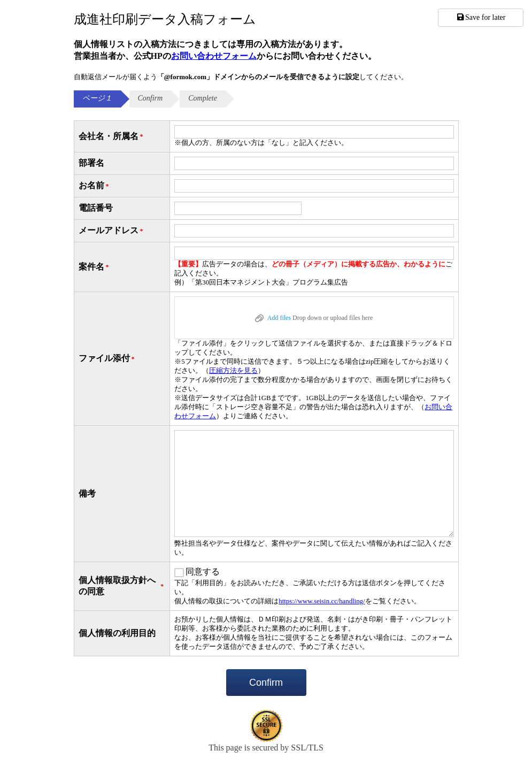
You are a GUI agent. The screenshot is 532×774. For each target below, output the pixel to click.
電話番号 (96, 208)
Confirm (266, 683)
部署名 (91, 163)
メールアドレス (112, 231)
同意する (203, 572)
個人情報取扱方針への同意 (122, 586)
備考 (87, 493)
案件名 (95, 267)
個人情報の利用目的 (117, 633)
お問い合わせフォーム (214, 56)
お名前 (95, 186)
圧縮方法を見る (233, 371)
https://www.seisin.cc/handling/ (322, 601)
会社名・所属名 (112, 137)
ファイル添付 (107, 359)
